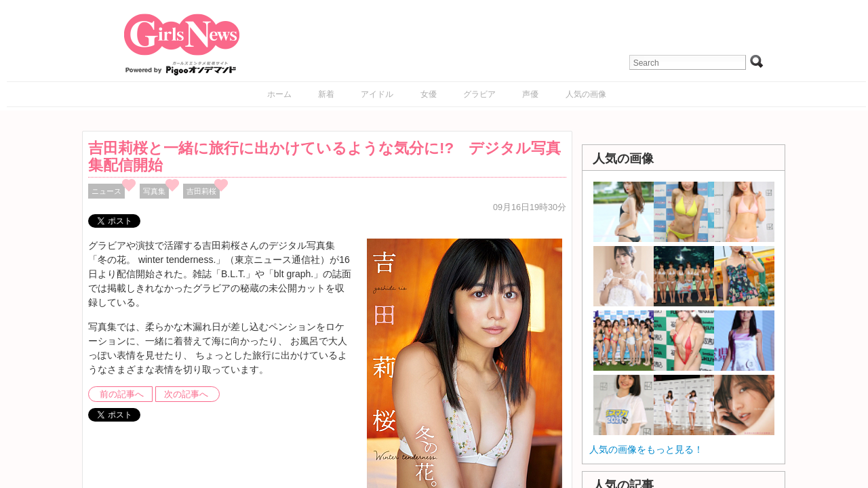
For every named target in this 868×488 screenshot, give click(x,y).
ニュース (106, 191)
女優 (429, 94)
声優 (530, 94)
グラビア (479, 94)
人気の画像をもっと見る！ (646, 449)
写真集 (154, 191)
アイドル (377, 94)
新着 (326, 94)
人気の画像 (586, 94)
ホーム (279, 94)
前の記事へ (122, 394)
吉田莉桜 (201, 191)
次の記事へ (186, 394)
